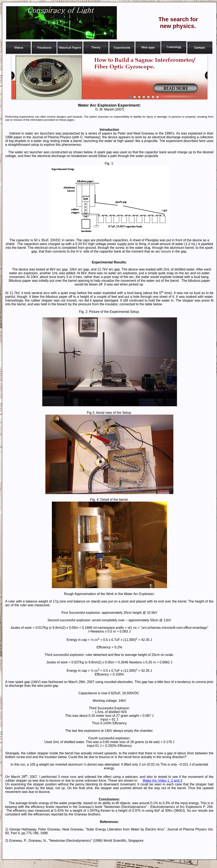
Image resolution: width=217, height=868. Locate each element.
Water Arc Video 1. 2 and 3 (162, 781)
